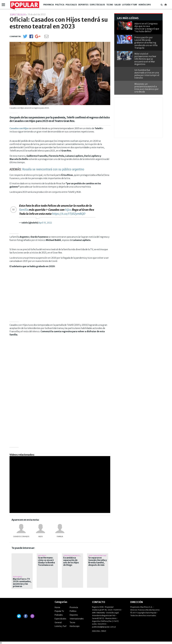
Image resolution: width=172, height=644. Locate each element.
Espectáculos (97, 5)
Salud (118, 5)
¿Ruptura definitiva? (97, 556)
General (58, 622)
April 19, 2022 (45, 223)
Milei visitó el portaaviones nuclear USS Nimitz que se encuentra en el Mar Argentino (145, 59)
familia (23, 210)
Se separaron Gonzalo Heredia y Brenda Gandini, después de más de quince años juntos (98, 564)
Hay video (42, 556)
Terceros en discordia (73, 556)
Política (60, 5)
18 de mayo (18, 577)
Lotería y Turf (130, 5)
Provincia (49, 5)
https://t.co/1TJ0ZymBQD (68, 214)
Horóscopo (145, 5)
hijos (68, 210)
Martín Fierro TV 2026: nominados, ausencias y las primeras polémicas (22, 584)
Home (57, 607)
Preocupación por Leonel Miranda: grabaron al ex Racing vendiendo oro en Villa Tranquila (146, 43)
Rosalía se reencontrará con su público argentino (53, 169)
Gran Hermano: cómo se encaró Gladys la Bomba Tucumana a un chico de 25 (46, 563)
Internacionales (77, 619)
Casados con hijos (21, 536)
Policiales (71, 5)
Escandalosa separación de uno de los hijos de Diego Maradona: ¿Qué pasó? (71, 564)
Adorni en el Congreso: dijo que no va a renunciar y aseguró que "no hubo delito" (147, 27)
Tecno (110, 5)
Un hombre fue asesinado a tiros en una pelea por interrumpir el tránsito (147, 74)
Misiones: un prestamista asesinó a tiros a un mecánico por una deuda (146, 88)
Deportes (83, 5)
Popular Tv (59, 611)
